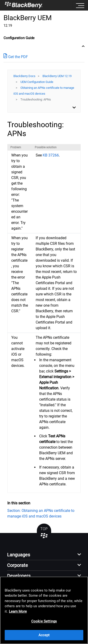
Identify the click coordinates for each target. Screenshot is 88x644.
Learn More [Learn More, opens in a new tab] (18, 611)
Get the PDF (16, 57)
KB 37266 (51, 155)
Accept (44, 635)
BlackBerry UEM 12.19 (57, 76)
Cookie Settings (44, 621)
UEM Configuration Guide (37, 82)
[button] (44, 556)
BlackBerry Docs (24, 76)
